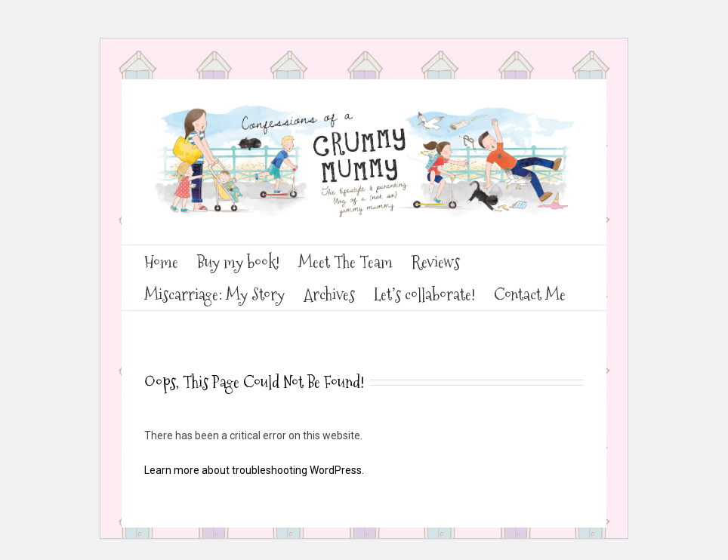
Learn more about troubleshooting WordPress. (254, 470)
